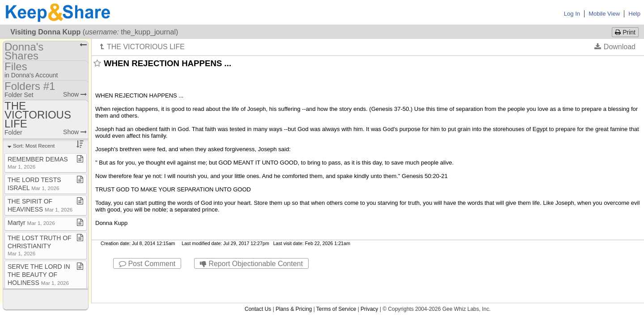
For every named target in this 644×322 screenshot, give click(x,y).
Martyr (31, 223)
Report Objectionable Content (251, 264)
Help (634, 14)
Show (75, 94)
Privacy (369, 277)
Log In (572, 14)
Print (625, 32)
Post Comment (147, 264)
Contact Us (258, 277)
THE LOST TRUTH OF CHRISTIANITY (40, 245)
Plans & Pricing (294, 277)
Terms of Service (336, 277)
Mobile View (604, 14)
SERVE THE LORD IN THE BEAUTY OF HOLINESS (39, 275)
